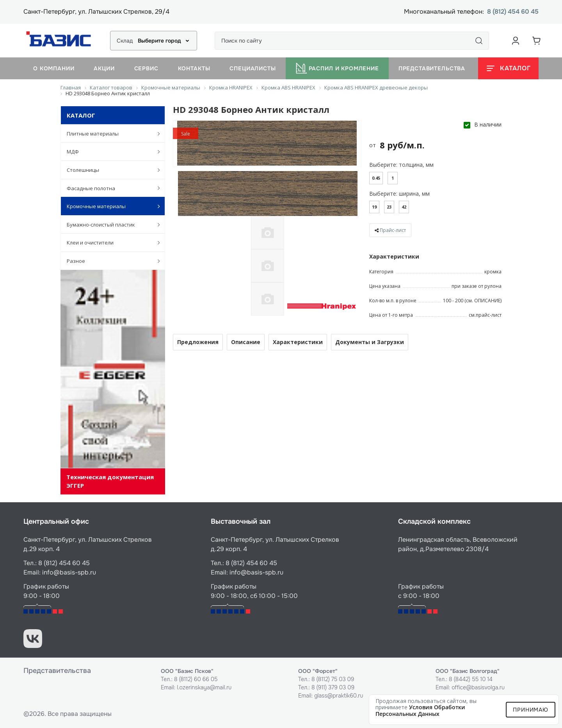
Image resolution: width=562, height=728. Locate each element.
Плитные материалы (109, 134)
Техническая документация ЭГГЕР (110, 481)
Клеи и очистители (109, 243)
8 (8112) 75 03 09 (333, 679)
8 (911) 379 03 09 (333, 687)
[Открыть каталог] (508, 68)
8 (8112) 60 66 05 (196, 679)
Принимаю (531, 710)
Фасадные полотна (109, 188)
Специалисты (253, 68)
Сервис (146, 68)
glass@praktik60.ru (339, 696)
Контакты (194, 68)
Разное (109, 261)
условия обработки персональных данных (420, 710)
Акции (104, 68)
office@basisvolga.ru (478, 687)
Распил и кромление (337, 68)
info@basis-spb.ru (69, 572)
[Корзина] (537, 41)
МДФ (109, 152)
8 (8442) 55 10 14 (471, 679)
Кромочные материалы (109, 206)
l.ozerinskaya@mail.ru (204, 687)
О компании (54, 68)
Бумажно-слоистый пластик (109, 225)
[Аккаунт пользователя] (516, 41)
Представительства (432, 68)
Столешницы (109, 170)
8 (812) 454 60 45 (513, 12)
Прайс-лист (393, 230)
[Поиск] (479, 41)
